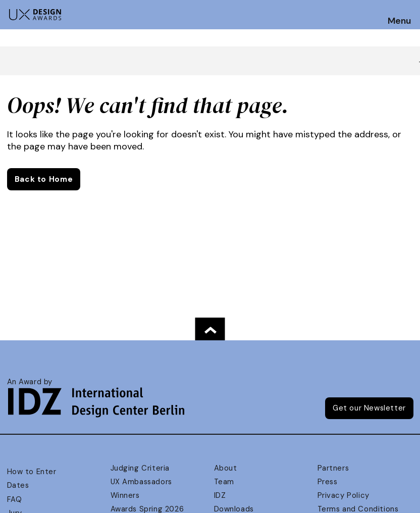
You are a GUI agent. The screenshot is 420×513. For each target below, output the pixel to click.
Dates (18, 485)
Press (328, 482)
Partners (333, 468)
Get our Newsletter (369, 408)
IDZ (220, 495)
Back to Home (44, 179)
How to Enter (32, 472)
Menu (399, 21)
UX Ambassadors (141, 482)
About (226, 468)
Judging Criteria (140, 468)
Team (224, 482)
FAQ (15, 499)
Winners (125, 495)
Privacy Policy (344, 495)
